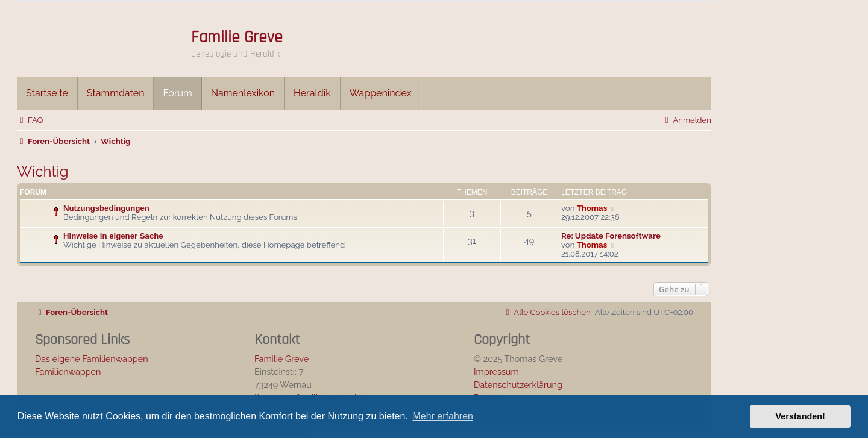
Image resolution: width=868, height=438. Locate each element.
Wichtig (43, 171)
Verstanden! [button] (800, 416)
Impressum (496, 371)
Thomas (592, 208)
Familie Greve (237, 37)
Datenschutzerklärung (518, 385)
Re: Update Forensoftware (611, 236)
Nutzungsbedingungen (106, 208)
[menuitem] (30, 120)
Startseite (47, 93)
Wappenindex (381, 93)
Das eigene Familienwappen (92, 359)
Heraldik (312, 93)
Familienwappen (68, 371)
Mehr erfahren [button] (443, 416)
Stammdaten (116, 93)
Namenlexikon (243, 93)
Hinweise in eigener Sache (113, 236)
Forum (177, 93)
